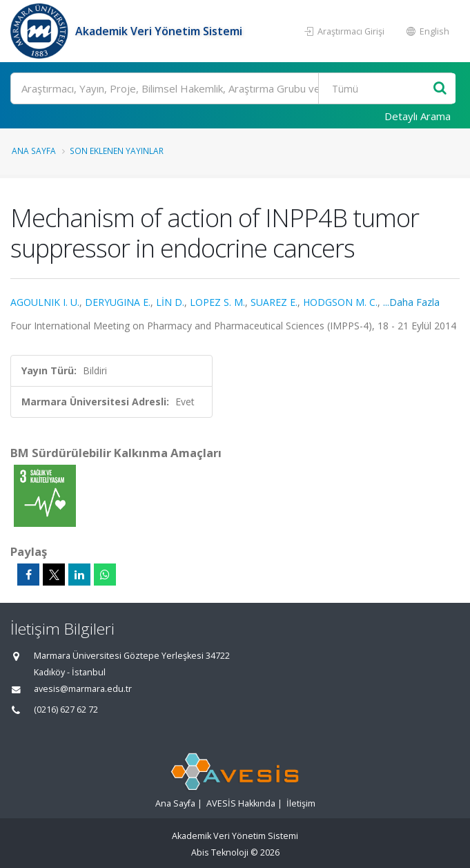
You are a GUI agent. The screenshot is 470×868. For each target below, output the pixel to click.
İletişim (301, 803)
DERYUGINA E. (118, 302)
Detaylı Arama (418, 116)
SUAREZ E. (274, 302)
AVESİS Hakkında (241, 803)
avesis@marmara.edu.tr (83, 689)
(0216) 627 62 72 (66, 710)
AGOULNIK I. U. (45, 302)
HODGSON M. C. (340, 302)
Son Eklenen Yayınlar (117, 151)
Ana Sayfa (34, 151)
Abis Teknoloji (220, 852)
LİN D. (170, 302)
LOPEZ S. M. (217, 302)
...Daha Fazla (411, 302)
